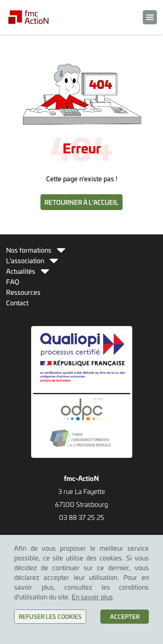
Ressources (23, 292)
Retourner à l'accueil (81, 202)
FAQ (13, 281)
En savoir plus (92, 597)
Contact (17, 303)
